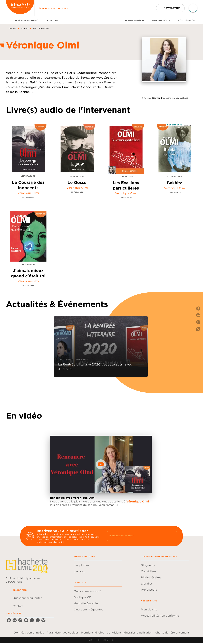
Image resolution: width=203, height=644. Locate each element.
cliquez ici (58, 542)
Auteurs (25, 28)
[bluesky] (43, 620)
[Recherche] (193, 8)
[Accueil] (20, 8)
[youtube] (26, 620)
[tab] (9, 20)
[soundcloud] (15, 620)
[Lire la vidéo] (101, 464)
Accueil (12, 28)
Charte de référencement (172, 632)
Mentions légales (93, 632)
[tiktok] (38, 620)
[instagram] (20, 620)
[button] (170, 8)
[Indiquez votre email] (138, 536)
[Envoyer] (173, 536)
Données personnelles (29, 632)
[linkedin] (32, 620)
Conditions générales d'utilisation (129, 632)
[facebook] (9, 620)
